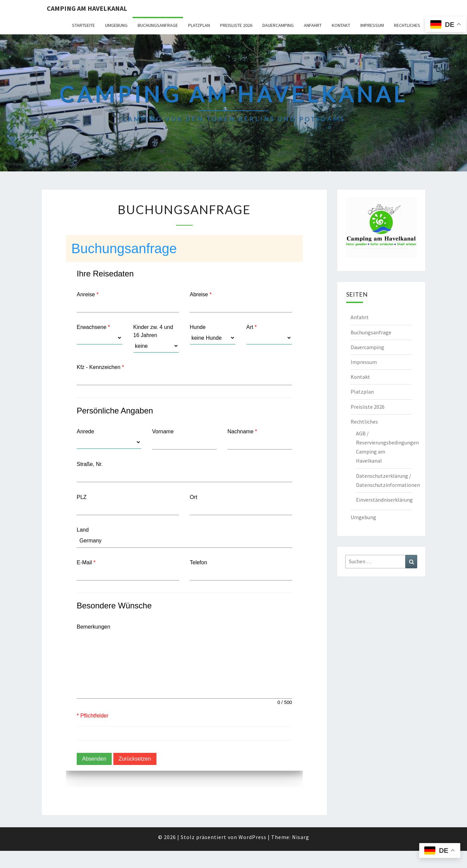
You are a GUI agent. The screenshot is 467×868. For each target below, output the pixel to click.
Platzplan (199, 25)
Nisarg (301, 837)
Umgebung (116, 25)
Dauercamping (278, 25)
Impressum (372, 25)
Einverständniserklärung (384, 500)
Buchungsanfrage (158, 25)
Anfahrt (313, 25)
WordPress (253, 837)
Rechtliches (407, 25)
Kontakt (341, 25)
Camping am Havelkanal (87, 8)
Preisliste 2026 (236, 25)
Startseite (83, 25)
